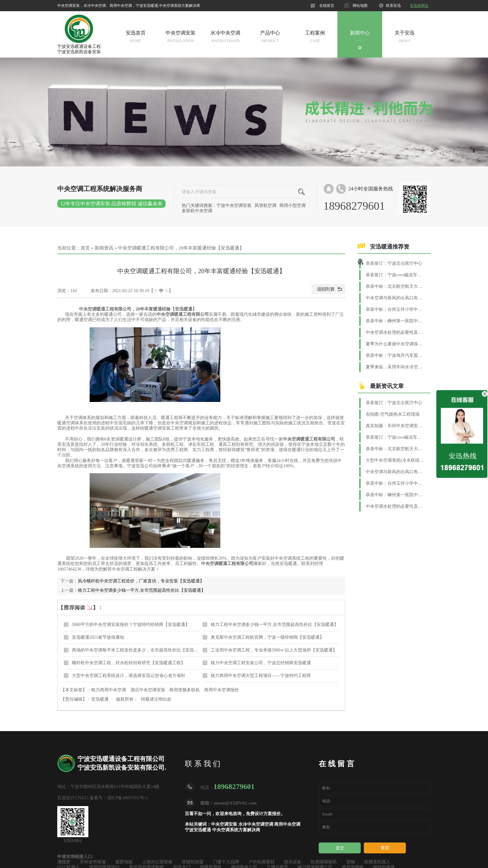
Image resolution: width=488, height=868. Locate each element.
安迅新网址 (419, 6)
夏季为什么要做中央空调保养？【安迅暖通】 (395, 344)
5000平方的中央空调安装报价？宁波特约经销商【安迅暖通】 (131, 625)
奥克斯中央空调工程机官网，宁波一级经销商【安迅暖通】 (267, 637)
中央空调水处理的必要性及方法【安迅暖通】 (395, 332)
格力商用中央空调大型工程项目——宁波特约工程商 (261, 676)
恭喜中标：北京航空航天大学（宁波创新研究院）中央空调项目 (395, 286)
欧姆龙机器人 (377, 862)
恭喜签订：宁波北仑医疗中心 (394, 263)
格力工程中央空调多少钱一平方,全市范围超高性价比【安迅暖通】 (142, 590)
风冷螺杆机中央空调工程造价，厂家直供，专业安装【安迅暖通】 (141, 581)
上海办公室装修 (157, 862)
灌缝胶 (64, 862)
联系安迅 (393, 6)
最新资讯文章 (387, 386)
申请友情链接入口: (75, 857)
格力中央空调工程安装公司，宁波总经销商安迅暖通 (261, 663)
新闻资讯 (104, 248)
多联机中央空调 (197, 211)
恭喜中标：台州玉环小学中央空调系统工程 (395, 309)
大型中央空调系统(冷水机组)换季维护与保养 (395, 460)
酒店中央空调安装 (148, 690)
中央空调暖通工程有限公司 (183, 314)
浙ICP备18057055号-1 (127, 798)
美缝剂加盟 (193, 862)
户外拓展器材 (261, 862)
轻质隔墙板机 (324, 862)
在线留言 (327, 6)
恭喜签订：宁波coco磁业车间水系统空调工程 (395, 275)
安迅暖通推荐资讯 (383, 254)
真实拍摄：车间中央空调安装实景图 (395, 426)
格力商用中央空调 (109, 690)
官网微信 (290, 6)
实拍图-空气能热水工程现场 (393, 414)
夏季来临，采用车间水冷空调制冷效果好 (395, 367)
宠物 (350, 862)
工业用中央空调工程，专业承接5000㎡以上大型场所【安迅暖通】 (274, 650)
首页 (85, 248)
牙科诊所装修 (93, 862)
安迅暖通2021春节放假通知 (98, 637)
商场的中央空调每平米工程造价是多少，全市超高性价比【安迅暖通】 (139, 650)
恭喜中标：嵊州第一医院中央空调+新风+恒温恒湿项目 (395, 321)
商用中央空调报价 (222, 690)
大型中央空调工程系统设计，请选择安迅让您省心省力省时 (129, 676)
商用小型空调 (293, 205)
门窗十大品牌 (226, 862)
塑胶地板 (124, 862)
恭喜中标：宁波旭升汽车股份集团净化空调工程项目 (395, 355)
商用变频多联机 (185, 690)
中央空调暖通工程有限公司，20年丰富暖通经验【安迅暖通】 (181, 248)
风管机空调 (265, 205)
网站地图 (360, 6)
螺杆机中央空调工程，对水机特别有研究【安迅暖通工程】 (129, 663)
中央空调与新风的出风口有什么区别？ (395, 298)
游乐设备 (293, 862)
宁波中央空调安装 (234, 205)
